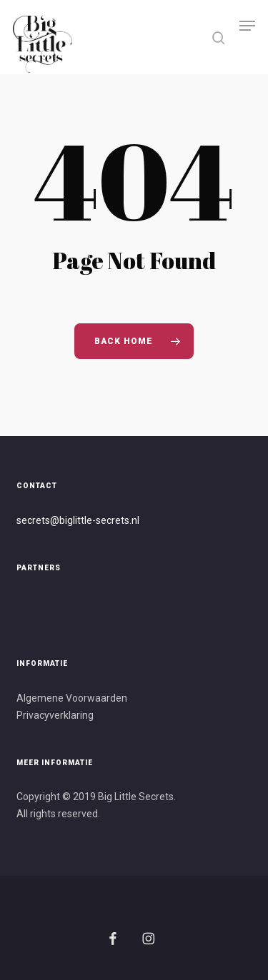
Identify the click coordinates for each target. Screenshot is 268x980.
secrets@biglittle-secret (70, 520)
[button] (247, 37)
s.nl (132, 520)
